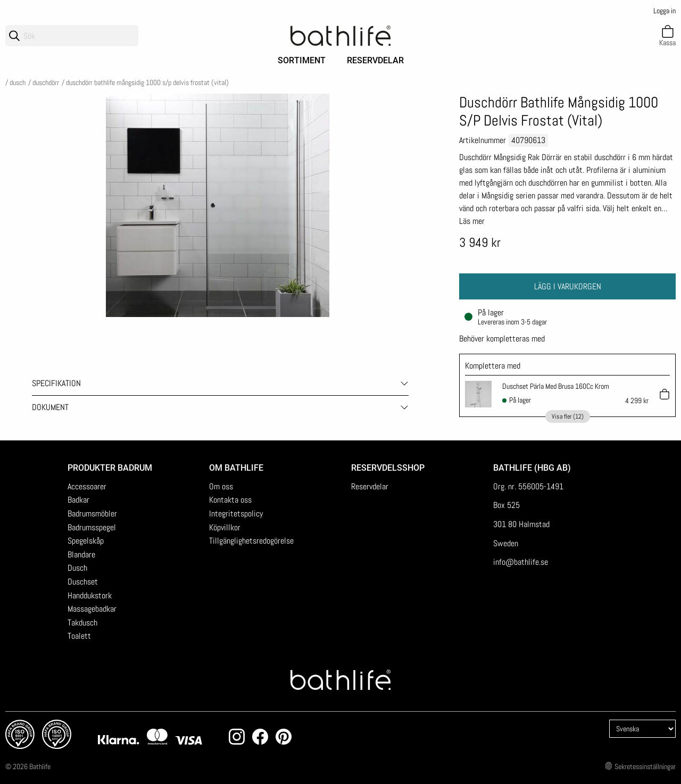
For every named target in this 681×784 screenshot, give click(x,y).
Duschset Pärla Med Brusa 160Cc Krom (556, 386)
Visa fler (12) (568, 416)
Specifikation (56, 383)
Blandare (81, 554)
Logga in (665, 11)
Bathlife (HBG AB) (533, 468)
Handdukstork (90, 595)
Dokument (50, 407)
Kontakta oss (230, 500)
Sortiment (302, 60)
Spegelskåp (86, 541)
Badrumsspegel (92, 527)
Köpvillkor (225, 527)
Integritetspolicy (236, 514)
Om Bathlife (236, 468)
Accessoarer (87, 486)
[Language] (642, 729)
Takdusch (82, 623)
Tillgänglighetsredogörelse (251, 541)
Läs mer (472, 221)
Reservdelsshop (388, 468)
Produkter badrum (110, 468)
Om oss (221, 486)
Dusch (18, 82)
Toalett (79, 636)
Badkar (78, 500)
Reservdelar (375, 60)
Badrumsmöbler (92, 514)
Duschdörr (46, 82)
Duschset (83, 582)
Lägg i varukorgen (568, 286)
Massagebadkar (92, 609)
